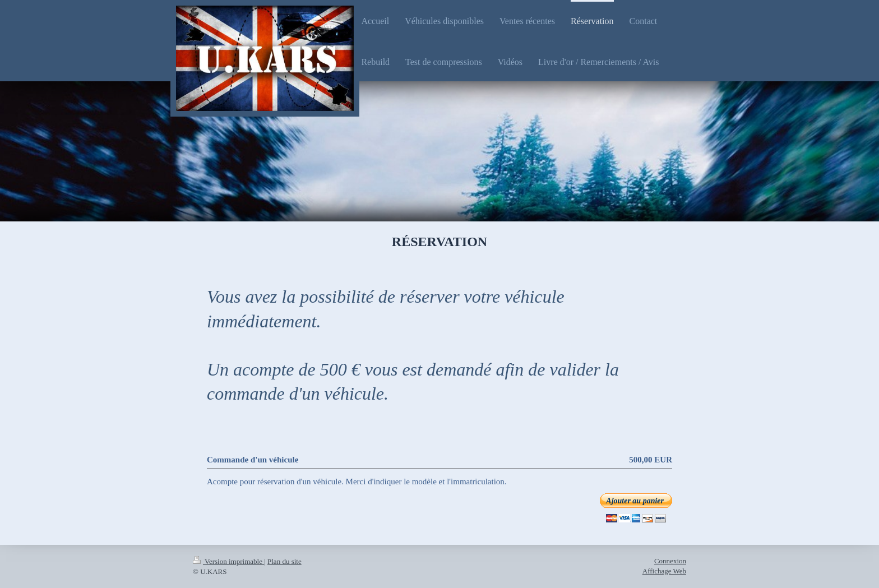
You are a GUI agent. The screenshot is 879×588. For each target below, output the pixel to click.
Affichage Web (664, 571)
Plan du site (284, 561)
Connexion (670, 561)
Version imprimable (228, 561)
